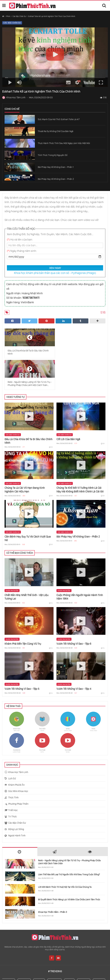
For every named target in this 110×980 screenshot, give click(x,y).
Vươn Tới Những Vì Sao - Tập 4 (74, 658)
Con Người (56, 950)
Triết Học (13, 779)
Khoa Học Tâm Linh (18, 741)
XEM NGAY (55, 268)
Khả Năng (85, 950)
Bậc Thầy (101, 950)
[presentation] (20, 821)
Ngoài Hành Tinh (17, 804)
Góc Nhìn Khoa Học (18, 760)
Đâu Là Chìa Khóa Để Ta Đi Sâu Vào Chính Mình (28, 410)
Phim (8, 16)
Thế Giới (41, 950)
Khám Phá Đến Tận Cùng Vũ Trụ (23, 612)
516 (103, 98)
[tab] (20, 820)
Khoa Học (26, 950)
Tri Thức (12, 785)
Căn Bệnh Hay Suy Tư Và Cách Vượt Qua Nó (28, 507)
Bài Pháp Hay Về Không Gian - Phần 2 (78, 505)
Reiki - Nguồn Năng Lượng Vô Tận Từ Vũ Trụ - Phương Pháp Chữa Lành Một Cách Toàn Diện (69, 831)
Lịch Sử (12, 747)
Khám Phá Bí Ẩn (12, 559)
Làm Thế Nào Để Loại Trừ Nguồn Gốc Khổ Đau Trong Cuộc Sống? (69, 843)
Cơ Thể (71, 950)
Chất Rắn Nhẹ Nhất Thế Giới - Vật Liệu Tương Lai (26, 565)
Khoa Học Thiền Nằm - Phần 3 (52, 881)
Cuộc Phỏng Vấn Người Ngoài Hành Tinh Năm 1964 (80, 565)
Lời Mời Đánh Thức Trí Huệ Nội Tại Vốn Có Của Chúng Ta (65, 856)
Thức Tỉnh (13, 766)
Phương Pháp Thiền (18, 772)
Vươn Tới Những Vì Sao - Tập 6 (74, 612)
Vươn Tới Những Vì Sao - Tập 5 (22, 658)
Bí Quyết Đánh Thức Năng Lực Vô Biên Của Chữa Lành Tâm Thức (69, 868)
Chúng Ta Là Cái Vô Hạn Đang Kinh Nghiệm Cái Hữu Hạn (25, 458)
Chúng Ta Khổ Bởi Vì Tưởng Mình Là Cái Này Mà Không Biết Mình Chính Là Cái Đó (80, 458)
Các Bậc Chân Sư (19, 16)
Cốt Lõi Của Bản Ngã (68, 408)
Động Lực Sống (16, 798)
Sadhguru (10, 950)
